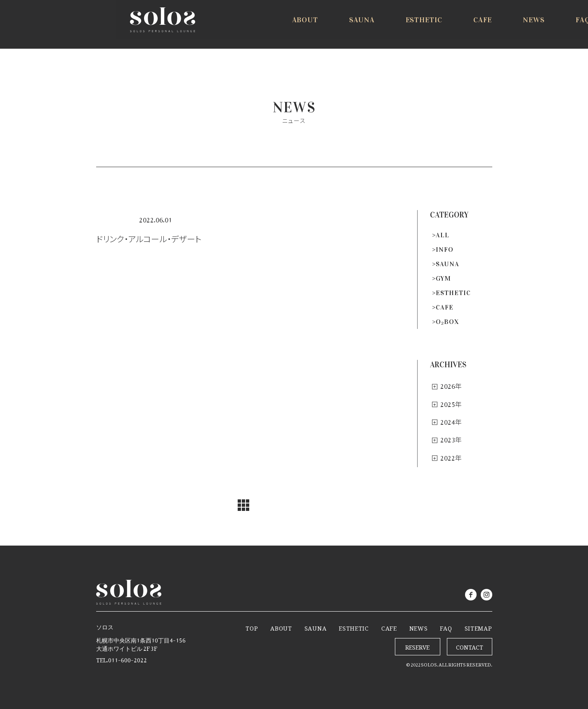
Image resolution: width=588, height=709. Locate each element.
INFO (445, 249)
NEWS (419, 627)
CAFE (445, 307)
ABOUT (281, 627)
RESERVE (543, 26)
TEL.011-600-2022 (122, 658)
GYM (443, 278)
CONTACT (470, 646)
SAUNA (447, 264)
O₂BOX (447, 322)
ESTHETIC (453, 293)
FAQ (446, 627)
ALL (443, 235)
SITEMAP (478, 627)
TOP (252, 627)
